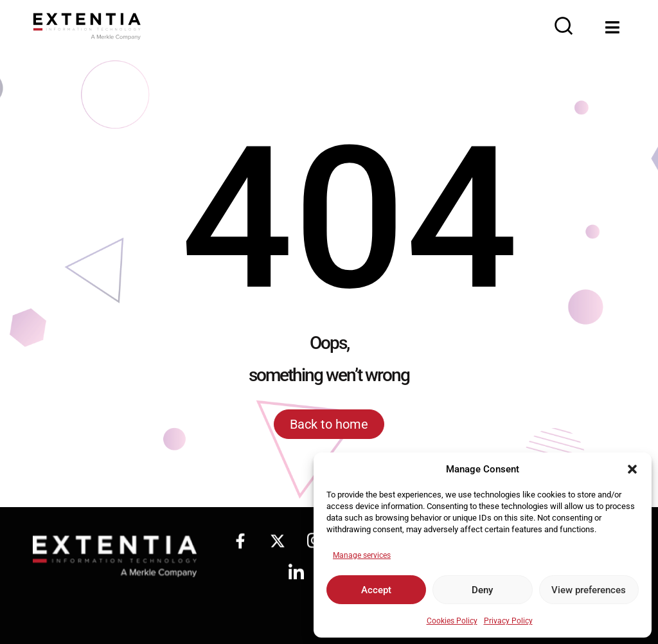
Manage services (362, 555)
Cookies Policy (452, 621)
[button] (632, 469)
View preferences (589, 590)
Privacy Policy (508, 621)
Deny (482, 590)
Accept (376, 590)
